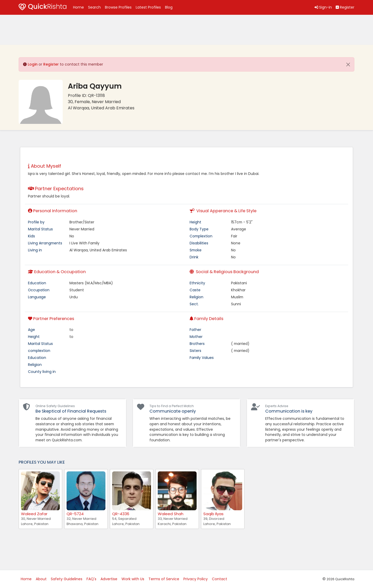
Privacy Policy (196, 579)
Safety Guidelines (67, 579)
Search (94, 7)
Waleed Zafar (34, 514)
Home (78, 7)
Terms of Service (164, 579)
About (41, 579)
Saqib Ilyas (213, 514)
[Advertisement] (60, 30)
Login (33, 64)
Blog (169, 7)
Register (51, 64)
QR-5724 (75, 514)
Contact (220, 579)
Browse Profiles (118, 7)
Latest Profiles (148, 7)
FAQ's (91, 579)
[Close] (348, 65)
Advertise (109, 579)
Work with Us (133, 579)
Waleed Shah (171, 514)
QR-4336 (121, 514)
